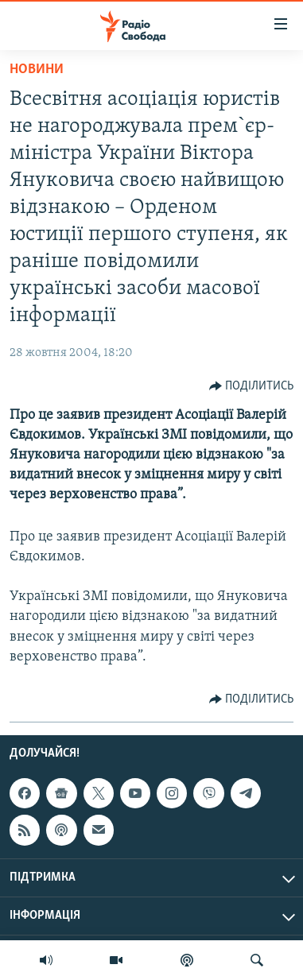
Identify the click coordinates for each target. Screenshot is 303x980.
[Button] (252, 386)
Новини (37, 70)
